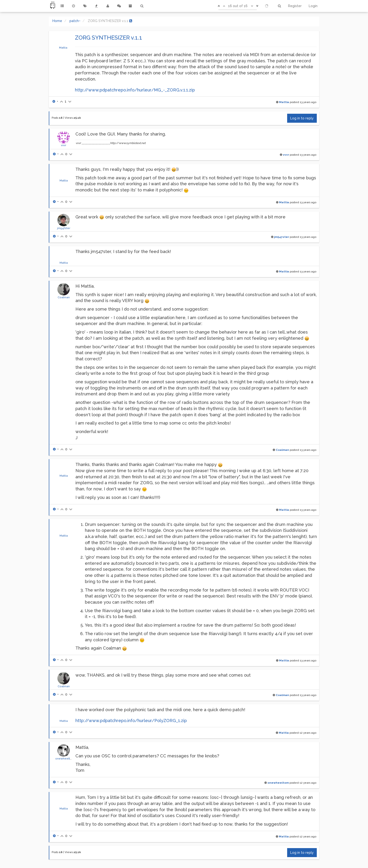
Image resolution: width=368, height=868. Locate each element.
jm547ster (64, 228)
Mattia (63, 48)
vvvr (64, 145)
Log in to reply (302, 118)
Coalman (64, 297)
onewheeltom (65, 759)
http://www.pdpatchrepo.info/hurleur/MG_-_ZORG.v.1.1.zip (135, 90)
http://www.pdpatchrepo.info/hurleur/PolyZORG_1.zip (131, 721)
